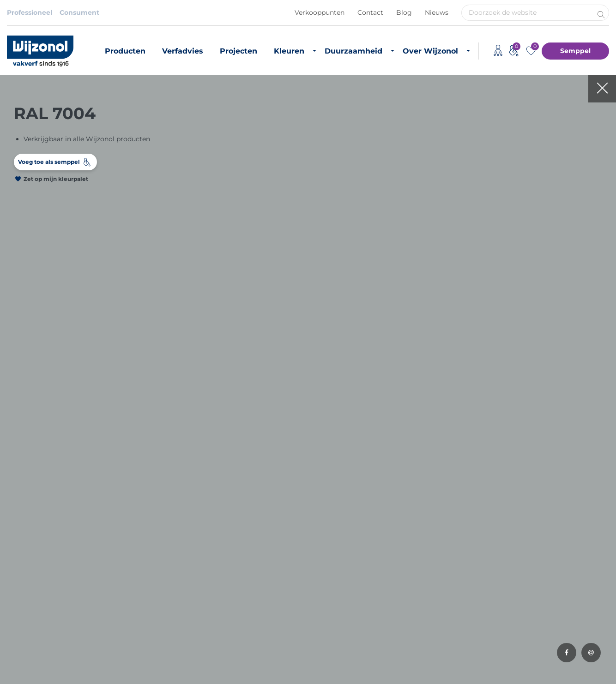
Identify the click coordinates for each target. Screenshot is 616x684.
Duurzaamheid (353, 51)
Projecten (239, 51)
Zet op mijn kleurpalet (56, 179)
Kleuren (289, 51)
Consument (79, 12)
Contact (370, 12)
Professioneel (30, 12)
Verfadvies (183, 51)
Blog (404, 12)
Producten (125, 51)
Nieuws (437, 12)
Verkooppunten (320, 12)
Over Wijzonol (430, 51)
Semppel (575, 51)
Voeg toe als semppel (49, 162)
